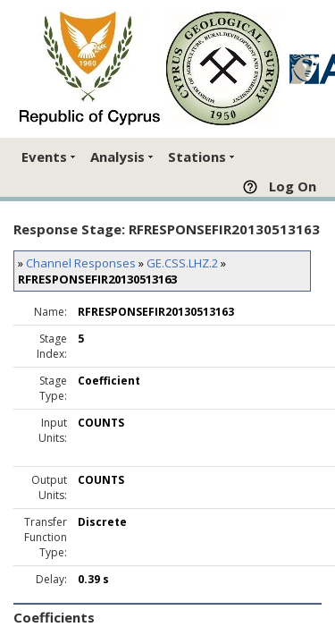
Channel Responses (81, 263)
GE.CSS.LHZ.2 (182, 263)
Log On (293, 186)
